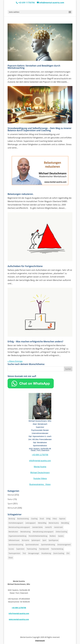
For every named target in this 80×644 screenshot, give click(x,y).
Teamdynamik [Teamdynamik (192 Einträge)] (44, 549)
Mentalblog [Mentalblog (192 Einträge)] (65, 523)
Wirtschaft (12, 508)
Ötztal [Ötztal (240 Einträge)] (11, 558)
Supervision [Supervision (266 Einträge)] (20, 549)
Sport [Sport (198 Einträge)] (44, 540)
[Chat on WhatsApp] (31, 388)
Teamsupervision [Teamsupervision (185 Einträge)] (14, 553)
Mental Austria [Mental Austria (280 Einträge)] (54, 523)
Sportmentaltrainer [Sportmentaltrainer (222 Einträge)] (32, 545)
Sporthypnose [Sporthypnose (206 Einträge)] (53, 540)
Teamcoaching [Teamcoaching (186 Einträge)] (32, 549)
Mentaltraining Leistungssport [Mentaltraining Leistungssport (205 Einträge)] (43, 532)
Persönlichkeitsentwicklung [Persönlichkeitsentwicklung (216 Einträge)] (38, 536)
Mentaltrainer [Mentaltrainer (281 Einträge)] (13, 532)
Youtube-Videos (40, 479)
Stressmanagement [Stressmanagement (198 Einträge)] (64, 545)
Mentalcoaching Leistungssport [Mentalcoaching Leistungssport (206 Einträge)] (19, 527)
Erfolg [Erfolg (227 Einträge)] (48, 519)
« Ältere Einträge (15, 361)
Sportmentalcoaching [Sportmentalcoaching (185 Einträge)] (16, 545)
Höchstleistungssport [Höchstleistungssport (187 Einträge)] (16, 523)
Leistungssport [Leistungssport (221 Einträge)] (31, 523)
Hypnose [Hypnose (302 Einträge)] (62, 519)
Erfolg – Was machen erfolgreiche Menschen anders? (35, 341)
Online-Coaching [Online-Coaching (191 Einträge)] (61, 532)
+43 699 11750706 (40, 455)
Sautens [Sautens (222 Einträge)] (61, 536)
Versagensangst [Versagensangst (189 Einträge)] (34, 553)
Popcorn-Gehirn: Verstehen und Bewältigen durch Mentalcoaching (34, 67)
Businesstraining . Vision (40, 484)
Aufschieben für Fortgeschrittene (25, 266)
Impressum (40, 640)
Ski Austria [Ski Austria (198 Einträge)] (25, 540)
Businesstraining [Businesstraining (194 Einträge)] (23, 519)
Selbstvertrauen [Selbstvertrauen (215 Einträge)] (14, 540)
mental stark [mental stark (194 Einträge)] (58, 527)
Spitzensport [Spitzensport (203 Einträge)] (36, 540)
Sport (10, 504)
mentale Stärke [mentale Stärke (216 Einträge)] (37, 527)
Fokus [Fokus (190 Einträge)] (55, 519)
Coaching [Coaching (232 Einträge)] (34, 519)
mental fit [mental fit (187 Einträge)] (48, 527)
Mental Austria (40, 467)
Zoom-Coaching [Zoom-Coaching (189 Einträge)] (59, 553)
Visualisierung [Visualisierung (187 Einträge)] (46, 553)
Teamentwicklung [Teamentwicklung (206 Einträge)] (57, 549)
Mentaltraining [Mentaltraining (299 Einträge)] (25, 532)
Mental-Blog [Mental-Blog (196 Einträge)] (42, 523)
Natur (10, 499)
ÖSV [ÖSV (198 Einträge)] (68, 553)
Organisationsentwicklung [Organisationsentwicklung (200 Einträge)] (17, 536)
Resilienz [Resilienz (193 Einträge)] (53, 536)
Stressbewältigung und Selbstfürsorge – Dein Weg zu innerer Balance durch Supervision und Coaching (40, 129)
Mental (11, 495)
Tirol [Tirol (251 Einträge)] (24, 553)
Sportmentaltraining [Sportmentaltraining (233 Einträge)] (48, 545)
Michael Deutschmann (40, 473)
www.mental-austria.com (19, 619)
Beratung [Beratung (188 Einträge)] (12, 519)
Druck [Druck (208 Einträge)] (42, 519)
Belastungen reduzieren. (21, 194)
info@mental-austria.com (40, 461)
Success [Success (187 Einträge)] (11, 549)
